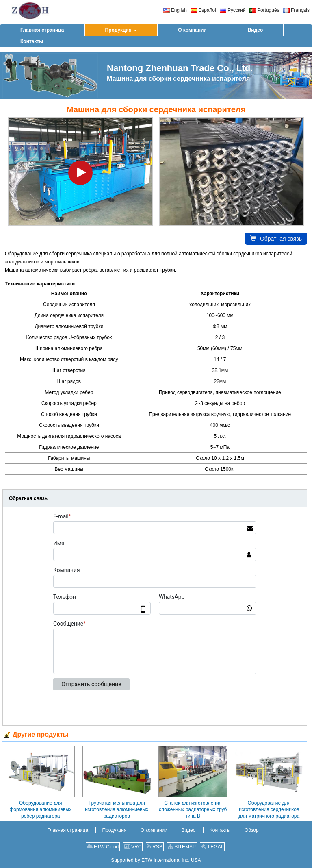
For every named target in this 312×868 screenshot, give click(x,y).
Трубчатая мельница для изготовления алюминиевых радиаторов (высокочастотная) (117, 809)
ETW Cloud (103, 847)
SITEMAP (182, 847)
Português (264, 10)
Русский (233, 10)
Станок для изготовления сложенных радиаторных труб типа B (193, 809)
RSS (155, 847)
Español (203, 10)
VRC (133, 847)
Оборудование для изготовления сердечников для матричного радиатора (269, 809)
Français (296, 10)
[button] (121, 30)
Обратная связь (276, 239)
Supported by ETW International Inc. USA (156, 860)
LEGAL (212, 847)
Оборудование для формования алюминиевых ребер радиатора (40, 809)
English (175, 10)
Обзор (252, 830)
